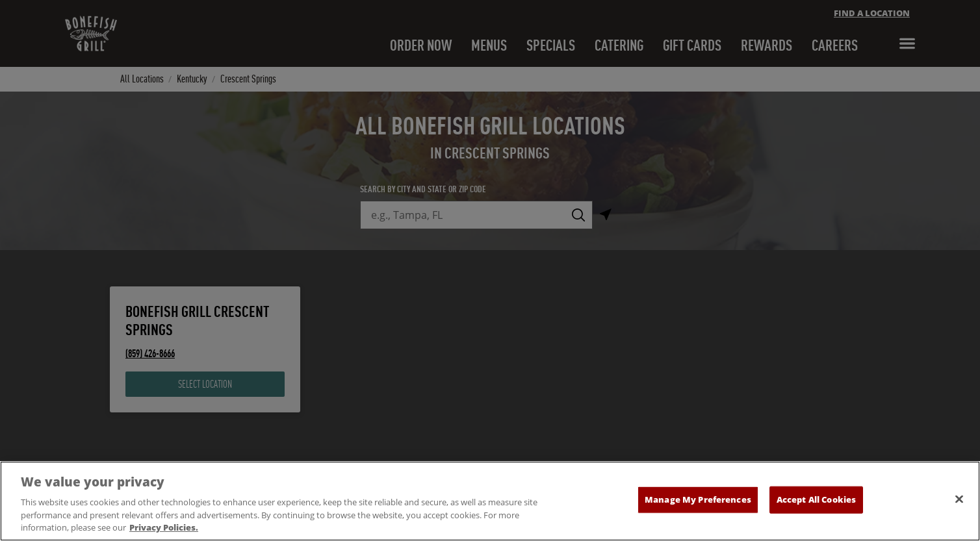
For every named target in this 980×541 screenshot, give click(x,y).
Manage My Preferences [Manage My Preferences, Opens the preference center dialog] (698, 499)
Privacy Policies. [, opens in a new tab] (164, 527)
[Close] (959, 499)
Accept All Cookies (816, 499)
